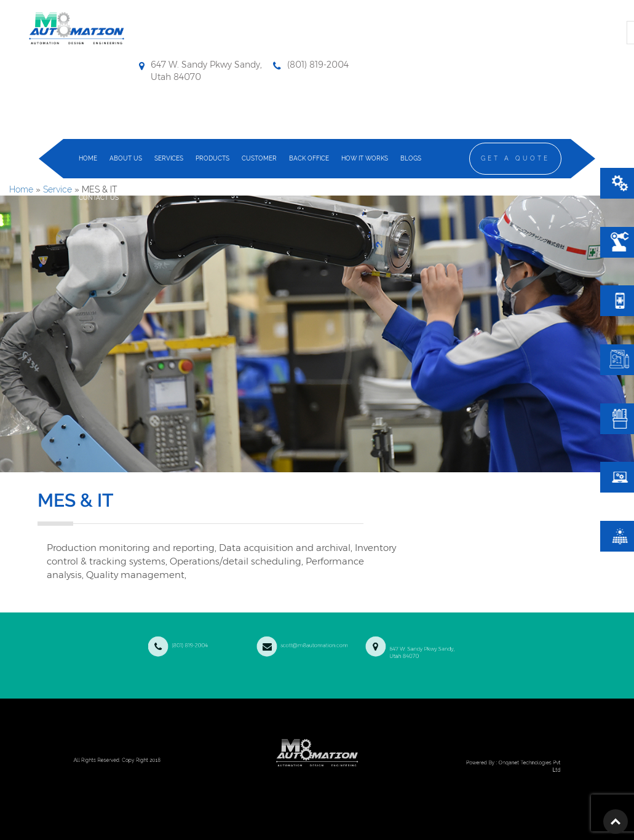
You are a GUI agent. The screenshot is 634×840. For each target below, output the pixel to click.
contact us (99, 198)
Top (616, 822)
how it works (365, 158)
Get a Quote (515, 158)
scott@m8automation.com (306, 642)
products (212, 158)
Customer (259, 158)
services (169, 158)
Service (57, 189)
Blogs (411, 158)
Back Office (309, 158)
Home (21, 189)
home (88, 158)
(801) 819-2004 (217, 642)
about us (126, 158)
